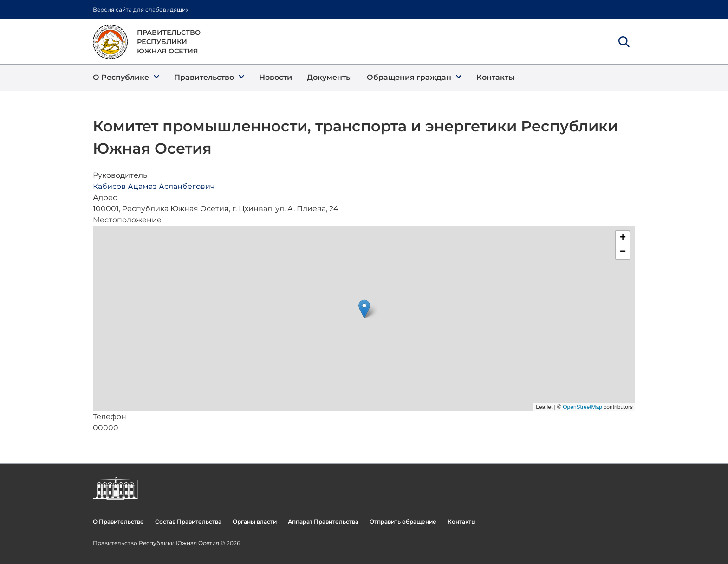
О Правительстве (118, 522)
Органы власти (255, 522)
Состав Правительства (188, 522)
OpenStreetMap (582, 407)
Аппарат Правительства (323, 522)
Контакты (462, 522)
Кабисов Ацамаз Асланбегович (154, 186)
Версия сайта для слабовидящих (141, 10)
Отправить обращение (403, 522)
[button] (126, 78)
